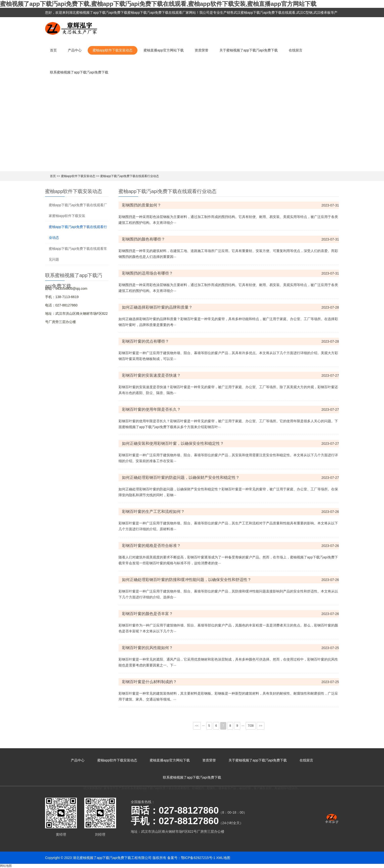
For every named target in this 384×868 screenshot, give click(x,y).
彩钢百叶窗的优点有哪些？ (145, 341)
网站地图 (6, 866)
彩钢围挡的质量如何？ (142, 205)
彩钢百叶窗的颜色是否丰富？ (147, 614)
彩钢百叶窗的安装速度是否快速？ (151, 375)
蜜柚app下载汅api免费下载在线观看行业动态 (130, 176)
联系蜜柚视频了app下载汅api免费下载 (79, 72)
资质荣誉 (202, 50)
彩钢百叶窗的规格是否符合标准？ (151, 546)
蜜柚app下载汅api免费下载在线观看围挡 (163, 788)
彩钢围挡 (198, 788)
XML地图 (223, 858)
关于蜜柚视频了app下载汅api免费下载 (249, 50)
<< (197, 726)
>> (261, 726)
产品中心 (75, 50)
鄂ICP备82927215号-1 (198, 858)
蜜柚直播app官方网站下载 (163, 50)
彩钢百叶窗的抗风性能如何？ (147, 648)
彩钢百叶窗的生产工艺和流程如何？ (153, 512)
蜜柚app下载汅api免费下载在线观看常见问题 (78, 254)
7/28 (251, 726)
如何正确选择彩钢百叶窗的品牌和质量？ (157, 307)
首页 (53, 50)
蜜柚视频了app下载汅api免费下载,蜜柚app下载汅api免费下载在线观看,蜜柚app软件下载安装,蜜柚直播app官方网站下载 (158, 4)
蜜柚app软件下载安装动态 (113, 50)
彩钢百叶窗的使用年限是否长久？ (151, 409)
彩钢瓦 (211, 788)
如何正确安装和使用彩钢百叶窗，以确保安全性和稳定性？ (173, 443)
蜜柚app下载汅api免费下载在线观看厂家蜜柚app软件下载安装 (78, 210)
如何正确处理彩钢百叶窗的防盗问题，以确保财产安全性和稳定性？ (181, 477)
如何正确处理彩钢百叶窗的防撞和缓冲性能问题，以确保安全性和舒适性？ (187, 580)
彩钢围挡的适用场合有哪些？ (147, 273)
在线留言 (296, 50)
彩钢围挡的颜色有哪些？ (144, 239)
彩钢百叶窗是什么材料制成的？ (149, 682)
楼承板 (223, 788)
